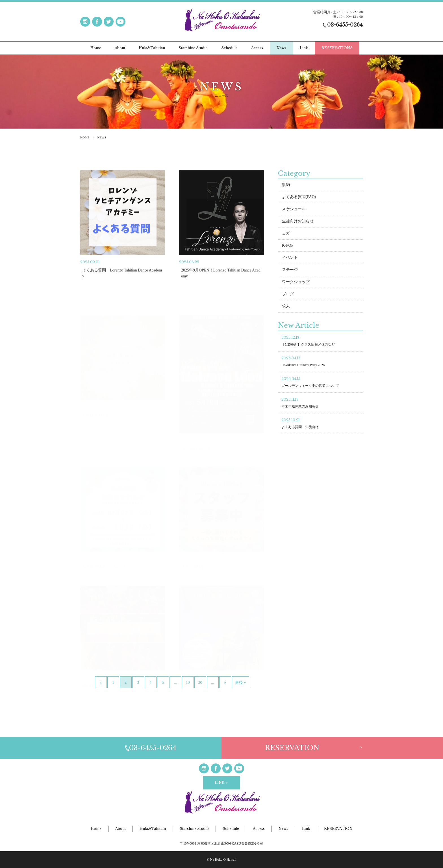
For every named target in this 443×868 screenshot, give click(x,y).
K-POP (288, 245)
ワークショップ (296, 282)
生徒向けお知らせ (298, 221)
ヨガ (286, 233)
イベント (290, 258)
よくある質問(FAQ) (299, 197)
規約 (286, 185)
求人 (286, 306)
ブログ (288, 294)
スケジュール (294, 209)
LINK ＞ (222, 783)
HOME (85, 137)
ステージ (290, 270)
